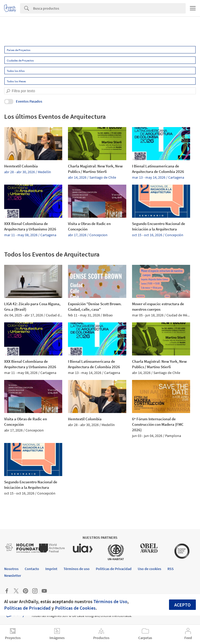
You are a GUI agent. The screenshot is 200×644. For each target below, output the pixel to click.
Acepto (182, 605)
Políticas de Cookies (75, 608)
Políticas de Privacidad (27, 608)
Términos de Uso (110, 601)
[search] (8, 91)
